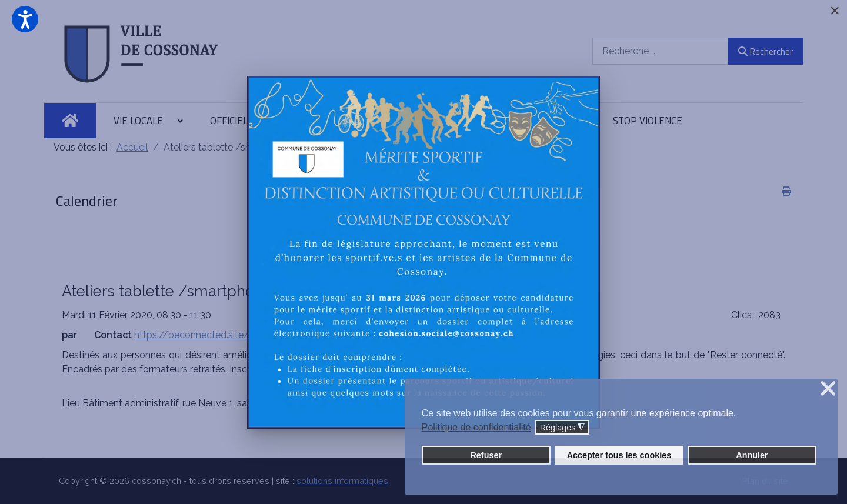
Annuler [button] (752, 455)
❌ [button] (828, 389)
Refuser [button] (486, 455)
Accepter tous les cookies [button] (619, 455)
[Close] (835, 11)
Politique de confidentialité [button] (476, 427)
